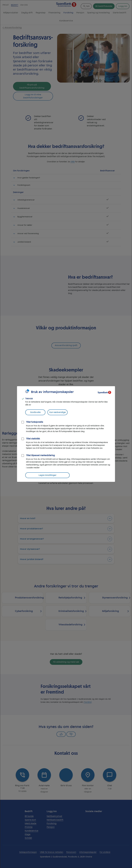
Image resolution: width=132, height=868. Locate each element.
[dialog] (66, 434)
